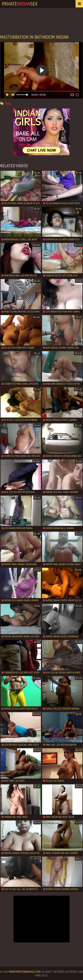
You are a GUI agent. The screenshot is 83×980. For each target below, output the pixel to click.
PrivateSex (20, 4)
